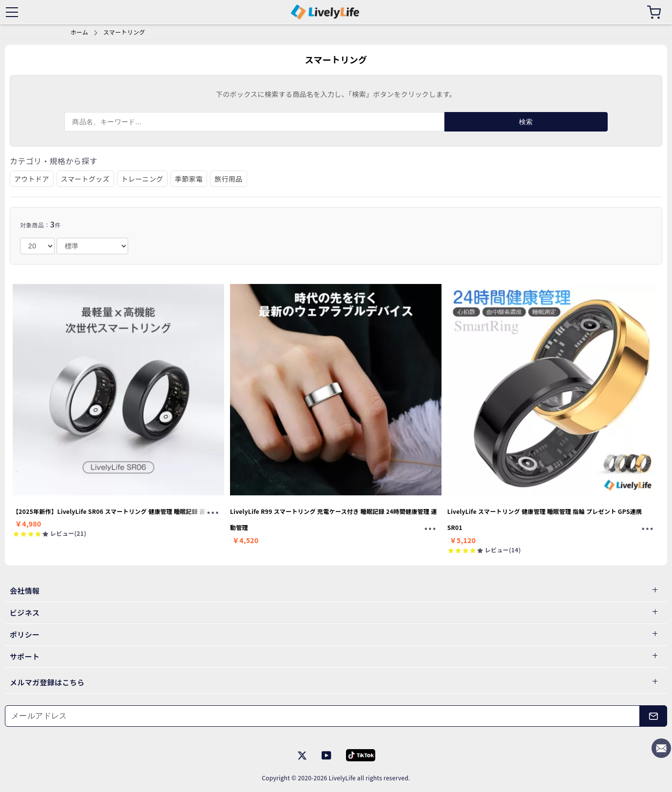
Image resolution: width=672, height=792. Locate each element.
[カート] (654, 12)
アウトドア (32, 179)
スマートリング (124, 32)
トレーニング (142, 179)
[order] (92, 246)
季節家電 (189, 179)
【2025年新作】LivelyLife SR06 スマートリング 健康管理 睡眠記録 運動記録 (118, 511)
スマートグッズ (85, 179)
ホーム (80, 32)
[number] (37, 246)
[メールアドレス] (322, 716)
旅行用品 (228, 179)
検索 (526, 122)
